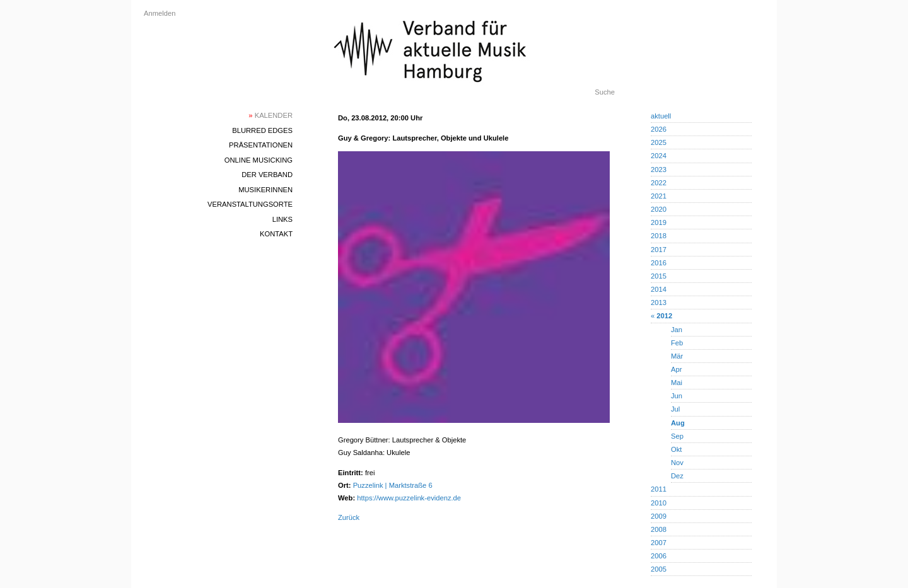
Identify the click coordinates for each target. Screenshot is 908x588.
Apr (676, 369)
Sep (677, 436)
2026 (659, 129)
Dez (677, 476)
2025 (659, 142)
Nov (677, 463)
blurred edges (262, 130)
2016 (659, 263)
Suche (605, 92)
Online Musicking (259, 160)
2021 (659, 196)
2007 (659, 543)
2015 (659, 276)
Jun (677, 396)
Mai (677, 383)
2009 (659, 516)
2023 (659, 170)
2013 (659, 303)
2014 (659, 289)
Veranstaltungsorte (250, 204)
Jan (677, 330)
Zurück (349, 517)
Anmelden (160, 13)
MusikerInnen (265, 190)
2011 (659, 489)
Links (282, 219)
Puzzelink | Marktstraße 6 (393, 485)
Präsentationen (261, 145)
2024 (659, 156)
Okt (676, 449)
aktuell (661, 116)
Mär (677, 356)
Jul (675, 409)
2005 (659, 569)
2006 (659, 556)
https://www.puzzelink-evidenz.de (409, 498)
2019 (659, 222)
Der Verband (267, 175)
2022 (659, 183)
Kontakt (276, 234)
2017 (659, 250)
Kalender (271, 115)
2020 (659, 209)
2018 (659, 236)
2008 (659, 529)
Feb (677, 343)
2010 (659, 503)
